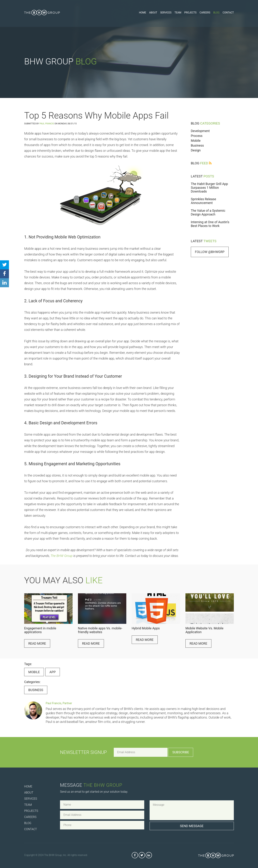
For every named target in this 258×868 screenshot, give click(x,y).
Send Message (192, 826)
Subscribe (181, 752)
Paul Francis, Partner (59, 703)
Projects (190, 13)
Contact (228, 13)
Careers (205, 13)
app (52, 672)
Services (166, 13)
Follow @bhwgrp (210, 252)
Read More (37, 643)
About (153, 13)
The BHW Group (62, 556)
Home (143, 13)
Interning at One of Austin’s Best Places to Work (210, 224)
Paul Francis (47, 124)
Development (200, 131)
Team (178, 13)
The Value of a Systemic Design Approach (208, 212)
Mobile (196, 141)
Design (196, 150)
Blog (216, 13)
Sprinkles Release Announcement (203, 201)
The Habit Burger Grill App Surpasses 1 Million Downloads (209, 188)
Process (197, 136)
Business (197, 145)
